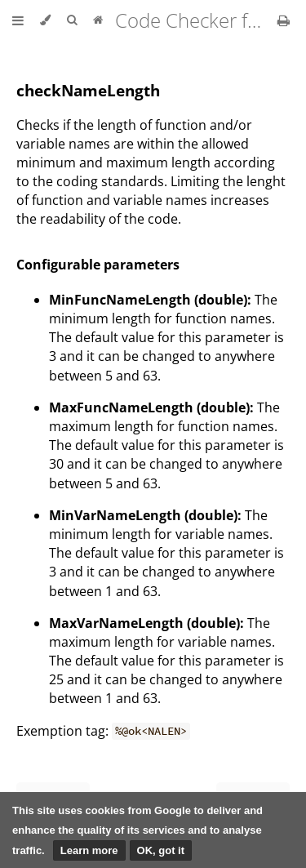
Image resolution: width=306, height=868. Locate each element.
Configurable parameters (98, 265)
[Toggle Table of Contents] (18, 20)
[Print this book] (284, 20)
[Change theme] (45, 20)
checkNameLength (88, 90)
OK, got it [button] (161, 850)
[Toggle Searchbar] (72, 20)
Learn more (89, 850)
